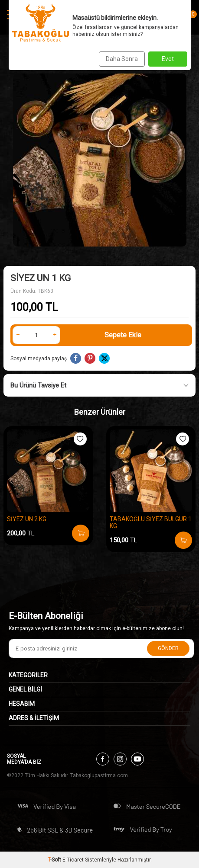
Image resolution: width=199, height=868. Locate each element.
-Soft (55, 860)
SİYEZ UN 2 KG (27, 519)
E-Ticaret (73, 860)
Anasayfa (54, 48)
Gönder (168, 648)
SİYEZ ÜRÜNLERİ (100, 48)
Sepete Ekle (123, 335)
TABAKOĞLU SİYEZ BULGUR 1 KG (151, 522)
